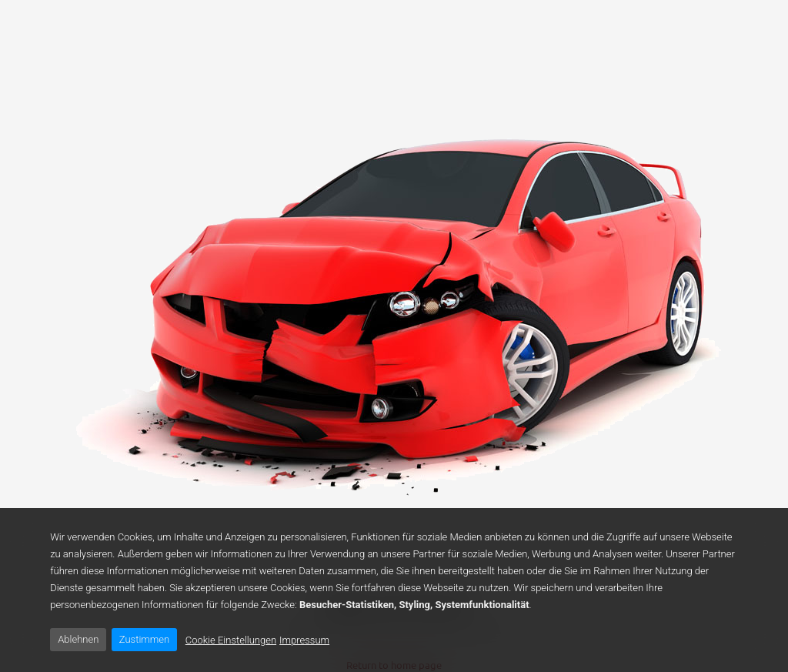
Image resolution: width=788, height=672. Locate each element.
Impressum (304, 640)
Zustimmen (144, 639)
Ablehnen (78, 639)
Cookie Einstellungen (231, 640)
